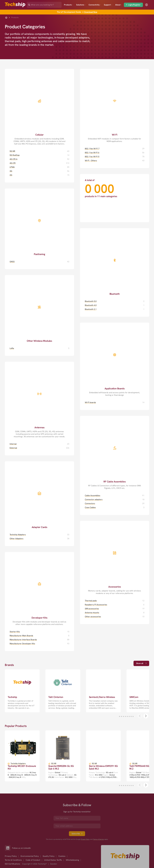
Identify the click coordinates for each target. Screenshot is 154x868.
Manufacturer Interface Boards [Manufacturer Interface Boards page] (23, 640)
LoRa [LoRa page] (12, 348)
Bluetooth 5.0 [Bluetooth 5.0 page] (91, 301)
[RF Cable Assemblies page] (115, 453)
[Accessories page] (115, 558)
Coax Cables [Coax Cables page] (90, 507)
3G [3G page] (11, 171)
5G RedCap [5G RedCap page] (15, 155)
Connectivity (95, 5)
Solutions (81, 5)
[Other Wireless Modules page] (39, 309)
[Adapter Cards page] (39, 495)
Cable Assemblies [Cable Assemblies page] (93, 495)
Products (69, 5)
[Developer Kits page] (39, 589)
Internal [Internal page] (13, 444)
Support (108, 5)
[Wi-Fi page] (115, 106)
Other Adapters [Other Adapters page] (17, 539)
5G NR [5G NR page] (12, 151)
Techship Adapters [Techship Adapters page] (18, 535)
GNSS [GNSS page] (12, 262)
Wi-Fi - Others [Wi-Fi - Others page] (91, 161)
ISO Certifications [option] (12, 864)
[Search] (46, 4)
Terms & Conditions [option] (13, 860)
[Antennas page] (39, 400)
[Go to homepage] (125, 857)
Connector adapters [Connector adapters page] (94, 499)
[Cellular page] (39, 107)
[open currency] (147, 5)
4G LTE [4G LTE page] (13, 163)
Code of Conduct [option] (33, 860)
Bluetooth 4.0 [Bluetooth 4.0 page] (91, 305)
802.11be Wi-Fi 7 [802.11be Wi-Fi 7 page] (92, 149)
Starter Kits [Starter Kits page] (15, 632)
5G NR (54, 764)
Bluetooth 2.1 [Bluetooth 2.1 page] (91, 309)
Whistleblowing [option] (72, 860)
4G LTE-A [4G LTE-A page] (13, 159)
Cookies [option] (62, 856)
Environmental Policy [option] (30, 856)
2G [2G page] (11, 175)
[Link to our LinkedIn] (8, 848)
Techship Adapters (18, 764)
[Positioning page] (39, 222)
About (119, 5)
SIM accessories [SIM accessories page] (92, 609)
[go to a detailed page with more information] (22, 691)
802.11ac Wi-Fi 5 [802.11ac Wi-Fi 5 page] (92, 157)
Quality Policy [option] (49, 856)
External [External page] (13, 448)
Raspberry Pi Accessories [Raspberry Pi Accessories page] (96, 605)
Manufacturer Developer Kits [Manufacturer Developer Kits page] (22, 644)
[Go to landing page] (15, 5)
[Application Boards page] (115, 359)
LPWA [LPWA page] (12, 167)
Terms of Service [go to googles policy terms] (99, 839)
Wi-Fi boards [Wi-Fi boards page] (90, 402)
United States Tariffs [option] (53, 860)
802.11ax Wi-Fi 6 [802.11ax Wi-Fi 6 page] (92, 153)
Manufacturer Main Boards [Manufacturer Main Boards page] (21, 636)
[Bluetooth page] (115, 262)
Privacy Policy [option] (11, 856)
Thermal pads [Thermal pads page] (91, 601)
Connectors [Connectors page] (90, 503)
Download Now (91, 12)
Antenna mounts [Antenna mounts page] (92, 613)
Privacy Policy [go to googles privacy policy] (85, 839)
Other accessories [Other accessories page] (93, 617)
